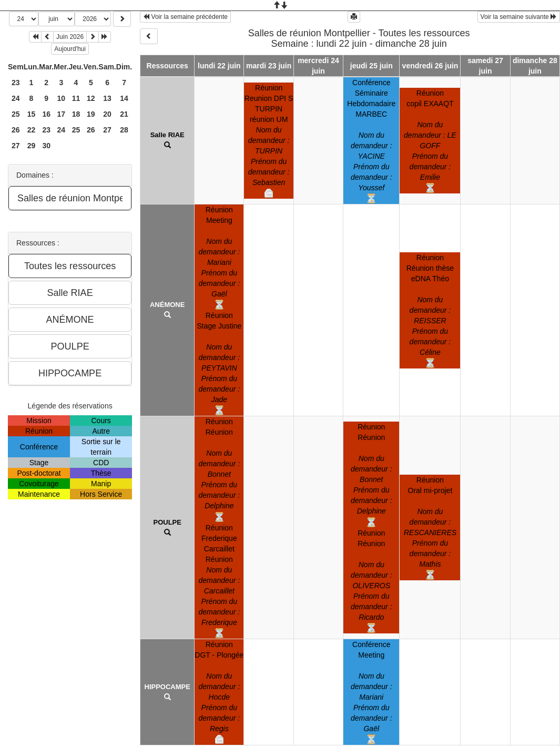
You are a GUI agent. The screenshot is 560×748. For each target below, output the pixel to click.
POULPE (167, 522)
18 (76, 114)
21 (124, 114)
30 (46, 146)
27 (107, 130)
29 (32, 146)
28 (124, 130)
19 (91, 114)
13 (107, 98)
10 (62, 98)
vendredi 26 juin (430, 66)
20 (107, 114)
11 (76, 98)
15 (32, 114)
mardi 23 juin (269, 66)
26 (16, 130)
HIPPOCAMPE (167, 687)
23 (16, 83)
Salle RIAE (167, 135)
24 (16, 98)
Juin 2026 (70, 37)
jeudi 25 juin (371, 66)
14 (124, 98)
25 (16, 114)
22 (32, 130)
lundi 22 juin (219, 66)
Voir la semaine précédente (185, 17)
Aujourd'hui (70, 49)
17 (62, 114)
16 (46, 114)
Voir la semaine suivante (519, 17)
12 (91, 98)
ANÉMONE (167, 305)
